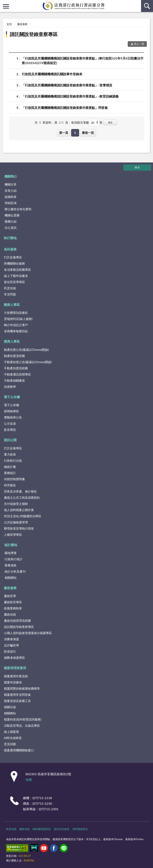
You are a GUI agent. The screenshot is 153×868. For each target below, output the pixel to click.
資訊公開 (10, 440)
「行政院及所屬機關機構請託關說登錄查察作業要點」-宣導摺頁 (67, 85)
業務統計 (10, 473)
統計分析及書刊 (15, 571)
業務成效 (11, 565)
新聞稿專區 (11, 411)
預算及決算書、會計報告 (20, 491)
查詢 (147, 6)
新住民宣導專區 (14, 282)
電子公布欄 (12, 397)
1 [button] (75, 133)
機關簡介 (11, 176)
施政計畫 (10, 467)
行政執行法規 (13, 460)
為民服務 (10, 249)
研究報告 (10, 485)
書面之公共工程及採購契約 (22, 498)
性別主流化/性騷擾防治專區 (23, 516)
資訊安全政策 (62, 829)
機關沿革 (11, 184)
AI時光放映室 (13, 738)
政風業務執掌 (13, 608)
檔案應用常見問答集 (17, 695)
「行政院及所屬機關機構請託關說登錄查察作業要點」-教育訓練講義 (70, 96)
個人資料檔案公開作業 (19, 510)
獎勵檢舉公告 (13, 417)
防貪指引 (10, 651)
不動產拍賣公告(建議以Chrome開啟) (28, 362)
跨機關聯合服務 (14, 263)
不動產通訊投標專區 (17, 374)
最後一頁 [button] (88, 133)
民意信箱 (10, 288)
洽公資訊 (11, 228)
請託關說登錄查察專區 (34, 34)
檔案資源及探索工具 (17, 701)
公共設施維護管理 (16, 522)
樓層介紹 (11, 221)
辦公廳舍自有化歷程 (18, 209)
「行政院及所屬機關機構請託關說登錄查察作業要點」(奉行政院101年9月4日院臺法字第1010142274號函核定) (83, 60)
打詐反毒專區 (13, 257)
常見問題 (10, 294)
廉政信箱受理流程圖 (17, 621)
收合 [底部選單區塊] (137, 167)
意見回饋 (10, 744)
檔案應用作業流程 (16, 676)
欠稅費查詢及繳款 (16, 313)
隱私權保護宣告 (42, 829)
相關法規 (10, 707)
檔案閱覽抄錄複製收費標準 (22, 688)
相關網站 (11, 578)
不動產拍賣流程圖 (16, 368)
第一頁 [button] (64, 133)
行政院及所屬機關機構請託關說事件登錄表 (52, 74)
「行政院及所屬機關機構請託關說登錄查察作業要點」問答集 (65, 108)
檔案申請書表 (13, 682)
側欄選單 (6, 6)
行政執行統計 (14, 559)
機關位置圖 (12, 215)
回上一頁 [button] (139, 44)
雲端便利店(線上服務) (18, 319)
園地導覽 (11, 553)
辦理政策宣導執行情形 (19, 528)
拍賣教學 (10, 387)
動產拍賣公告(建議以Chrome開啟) (26, 350)
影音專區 (10, 430)
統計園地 (11, 545)
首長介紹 (11, 191)
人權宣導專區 (13, 535)
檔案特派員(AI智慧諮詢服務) (23, 719)
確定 (110, 122)
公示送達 (10, 423)
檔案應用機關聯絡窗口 (19, 750)
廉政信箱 (10, 614)
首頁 (9, 24)
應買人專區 (12, 341)
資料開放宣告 (80, 829)
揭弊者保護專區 (14, 658)
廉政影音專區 (13, 602)
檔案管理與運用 (15, 668)
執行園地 (10, 238)
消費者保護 (11, 639)
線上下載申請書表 (16, 276)
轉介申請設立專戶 (16, 325)
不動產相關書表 (14, 380)
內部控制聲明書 (14, 479)
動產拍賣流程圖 (14, 356)
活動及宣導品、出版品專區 (22, 725)
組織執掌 (11, 197)
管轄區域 (11, 203)
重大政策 (10, 454)
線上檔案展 (11, 732)
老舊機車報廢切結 (16, 331)
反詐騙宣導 (11, 645)
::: (3, 3)
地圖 (29, 780)
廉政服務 (22, 24)
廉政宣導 (10, 596)
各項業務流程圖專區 (17, 270)
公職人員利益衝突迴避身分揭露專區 (28, 633)
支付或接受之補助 (16, 504)
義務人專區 (12, 304)
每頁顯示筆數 (80, 122)
